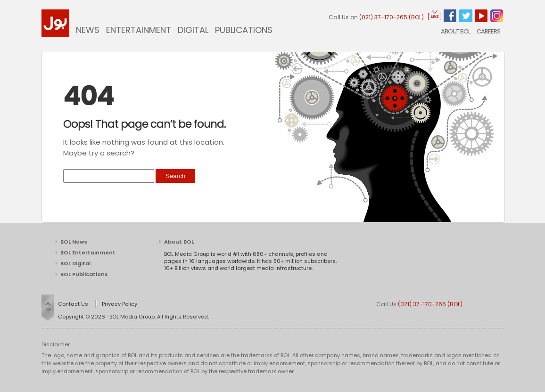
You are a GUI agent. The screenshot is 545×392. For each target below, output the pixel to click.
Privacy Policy (120, 304)
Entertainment (139, 30)
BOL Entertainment (88, 253)
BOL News (74, 242)
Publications (244, 30)
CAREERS (488, 31)
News (88, 30)
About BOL (455, 31)
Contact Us (73, 304)
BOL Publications (84, 274)
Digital (193, 30)
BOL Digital (75, 263)
